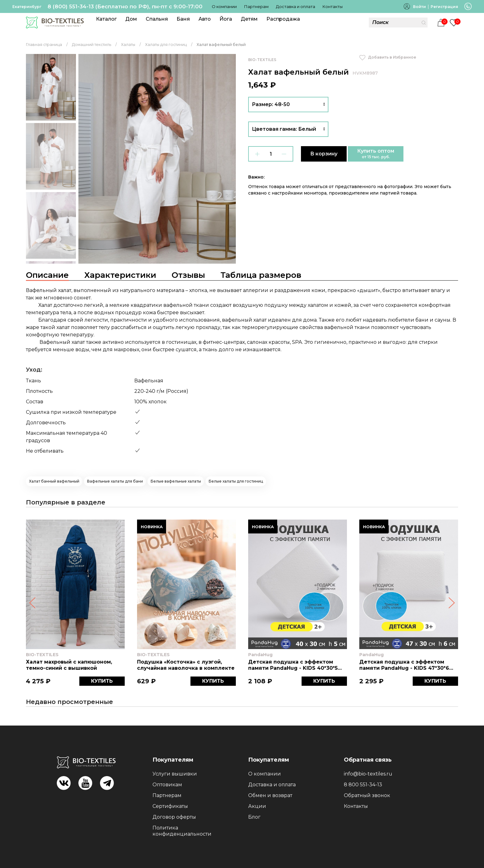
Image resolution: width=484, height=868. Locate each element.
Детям (249, 19)
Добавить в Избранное (388, 57)
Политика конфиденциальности (182, 831)
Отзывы (188, 275)
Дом (131, 19)
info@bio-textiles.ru (368, 774)
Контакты (333, 6)
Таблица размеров (261, 275)
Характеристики (120, 275)
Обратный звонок (367, 795)
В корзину (324, 154)
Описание (47, 275)
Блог (254, 817)
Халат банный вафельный (54, 481)
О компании (224, 6)
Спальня (157, 19)
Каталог (106, 19)
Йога (226, 19)
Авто (205, 19)
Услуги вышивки (175, 774)
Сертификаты (170, 806)
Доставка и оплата (296, 6)
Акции (257, 806)
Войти (419, 7)
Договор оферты (174, 817)
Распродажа (283, 19)
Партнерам (256, 6)
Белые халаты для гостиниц (236, 481)
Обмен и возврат (270, 795)
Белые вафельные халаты (176, 481)
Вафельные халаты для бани (115, 481)
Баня (183, 19)
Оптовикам (167, 785)
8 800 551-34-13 (363, 785)
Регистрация (444, 7)
